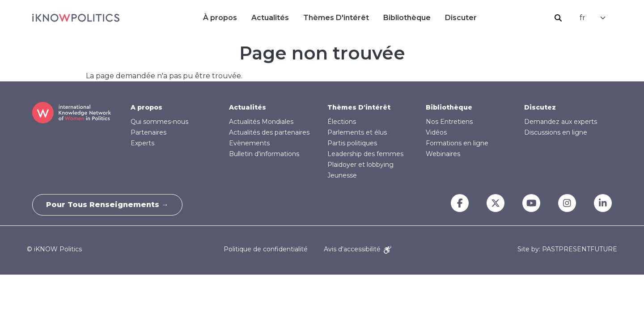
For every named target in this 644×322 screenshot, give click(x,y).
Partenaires (148, 132)
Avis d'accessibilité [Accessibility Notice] (358, 249)
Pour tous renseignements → (107, 205)
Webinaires (443, 154)
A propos (146, 107)
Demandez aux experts (561, 122)
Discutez (540, 107)
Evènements (249, 143)
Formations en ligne (457, 143)
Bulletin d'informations (264, 154)
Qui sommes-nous (159, 122)
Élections (342, 122)
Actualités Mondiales (261, 122)
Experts (142, 143)
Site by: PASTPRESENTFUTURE (567, 249)
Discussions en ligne (556, 132)
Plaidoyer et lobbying (360, 165)
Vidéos (436, 132)
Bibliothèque (407, 18)
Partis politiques (352, 143)
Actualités (270, 18)
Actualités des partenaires (269, 132)
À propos (220, 18)
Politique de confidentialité (266, 249)
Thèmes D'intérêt (336, 18)
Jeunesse (342, 175)
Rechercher (558, 18)
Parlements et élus (357, 132)
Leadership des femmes (365, 154)
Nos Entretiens (449, 122)
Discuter (461, 18)
